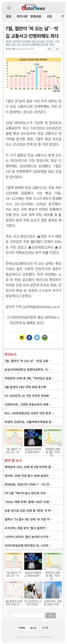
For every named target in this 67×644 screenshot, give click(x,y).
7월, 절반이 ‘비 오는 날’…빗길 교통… (28, 361)
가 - (57, 49)
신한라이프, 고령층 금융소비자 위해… (28, 404)
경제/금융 (36, 16)
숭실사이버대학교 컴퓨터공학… (33, 450)
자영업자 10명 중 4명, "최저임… (53, 450)
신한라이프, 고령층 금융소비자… (53, 603)
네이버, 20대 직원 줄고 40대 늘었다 (27, 476)
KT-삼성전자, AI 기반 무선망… (33, 603)
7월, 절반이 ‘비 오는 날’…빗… (13, 450)
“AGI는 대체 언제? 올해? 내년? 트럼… (28, 502)
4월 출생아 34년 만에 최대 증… (14, 603)
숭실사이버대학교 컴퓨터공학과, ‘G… (28, 369)
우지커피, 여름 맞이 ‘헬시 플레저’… (27, 528)
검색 (51, 616)
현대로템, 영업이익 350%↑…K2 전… (28, 484)
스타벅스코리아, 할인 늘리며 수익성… (28, 537)
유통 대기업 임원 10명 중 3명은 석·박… (29, 510)
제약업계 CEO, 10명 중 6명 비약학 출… (29, 467)
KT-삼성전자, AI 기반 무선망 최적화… (28, 396)
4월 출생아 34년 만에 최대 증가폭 (25, 387)
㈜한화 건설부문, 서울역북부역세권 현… (29, 422)
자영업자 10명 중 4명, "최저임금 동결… (29, 378)
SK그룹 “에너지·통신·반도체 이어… (26, 493)
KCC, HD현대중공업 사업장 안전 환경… (29, 413)
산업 (49, 16)
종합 (9, 16)
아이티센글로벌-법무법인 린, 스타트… (28, 545)
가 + (50, 49)
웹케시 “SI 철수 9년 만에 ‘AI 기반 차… (28, 519)
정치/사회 (22, 16)
